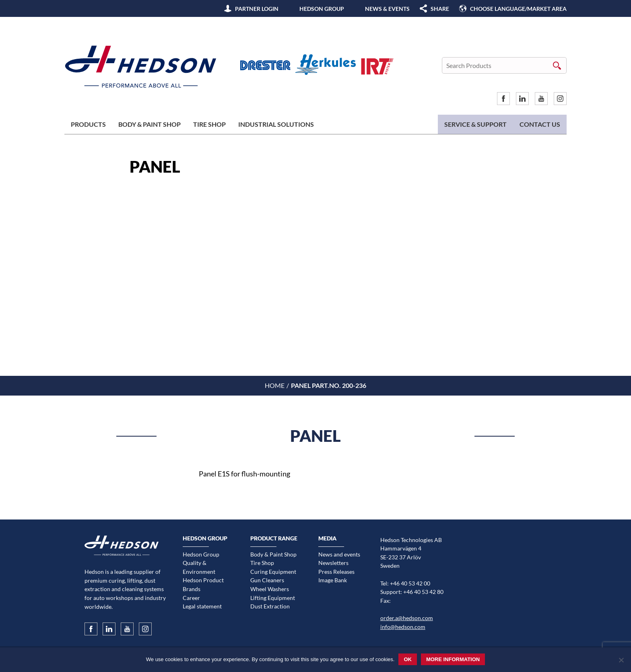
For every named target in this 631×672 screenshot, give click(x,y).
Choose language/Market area (518, 9)
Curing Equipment (273, 572)
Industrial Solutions (276, 124)
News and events (339, 554)
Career (191, 598)
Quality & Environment (199, 567)
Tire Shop (209, 124)
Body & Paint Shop (150, 124)
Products (88, 124)
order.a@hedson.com (407, 618)
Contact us (540, 124)
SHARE (440, 9)
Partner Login (257, 9)
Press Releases (336, 572)
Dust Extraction (270, 606)
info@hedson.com (403, 627)
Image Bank (333, 580)
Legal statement (202, 606)
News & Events (387, 9)
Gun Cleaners (267, 580)
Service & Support (475, 124)
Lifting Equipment (273, 598)
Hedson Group (322, 9)
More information (453, 659)
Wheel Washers (270, 589)
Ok (408, 659)
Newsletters (333, 563)
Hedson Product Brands (203, 584)
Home (275, 385)
